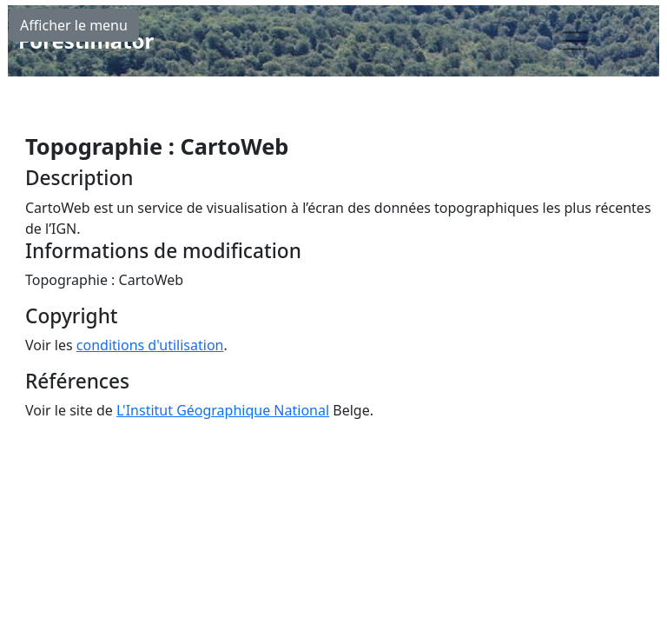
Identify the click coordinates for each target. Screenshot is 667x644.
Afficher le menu (74, 25)
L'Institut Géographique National (223, 410)
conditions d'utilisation (150, 345)
